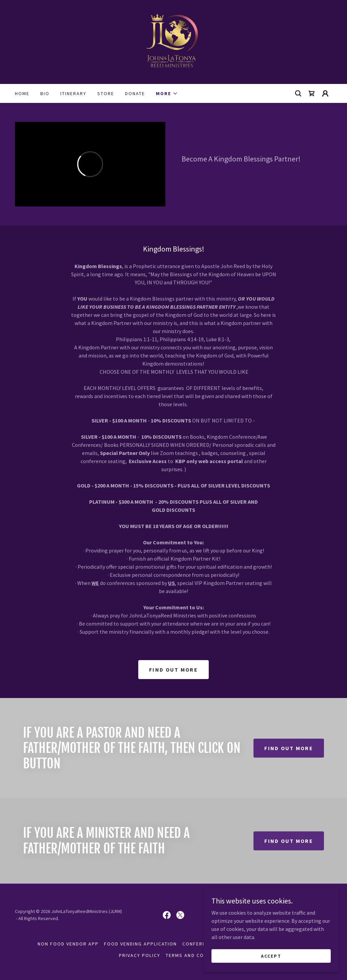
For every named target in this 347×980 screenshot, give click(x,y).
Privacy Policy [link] (140, 955)
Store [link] (106, 93)
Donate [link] (135, 93)
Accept (271, 960)
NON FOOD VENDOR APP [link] (68, 944)
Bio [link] (45, 93)
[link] (173, 41)
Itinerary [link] (73, 93)
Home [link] (22, 93)
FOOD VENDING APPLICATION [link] (140, 944)
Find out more (173, 670)
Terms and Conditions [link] (197, 955)
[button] (167, 93)
